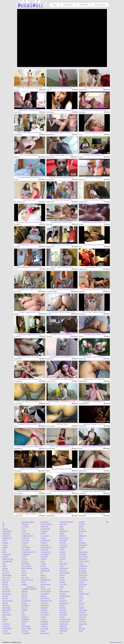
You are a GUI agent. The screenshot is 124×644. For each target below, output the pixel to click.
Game (43, 538)
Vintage (82, 617)
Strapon (83, 559)
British (6, 606)
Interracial (46, 601)
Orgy (62, 566)
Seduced (64, 624)
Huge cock (46, 589)
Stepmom (83, 555)
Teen (81, 589)
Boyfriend (8, 601)
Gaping (44, 543)
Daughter (26, 566)
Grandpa (45, 555)
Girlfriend (46, 548)
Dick (24, 571)
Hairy (43, 566)
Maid (43, 631)
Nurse (62, 555)
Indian (44, 596)
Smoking (83, 536)
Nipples (63, 548)
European (26, 601)
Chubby (25, 524)
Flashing (26, 633)
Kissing (44, 610)
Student (83, 569)
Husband (45, 594)
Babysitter (8, 559)
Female (25, 617)
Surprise (83, 573)
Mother (63, 541)
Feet (24, 615)
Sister (82, 522)
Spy (80, 550)
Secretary (65, 622)
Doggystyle (27, 580)
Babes (5, 557)
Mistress (64, 531)
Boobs (5, 596)
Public (63, 594)
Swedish (83, 578)
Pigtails (63, 585)
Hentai (44, 578)
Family (25, 610)
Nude (62, 550)
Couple (25, 543)
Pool (62, 587)
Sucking (83, 571)
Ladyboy (45, 615)
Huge (43, 587)
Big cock (7, 578)
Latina (44, 620)
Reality (63, 601)
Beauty (6, 573)
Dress (24, 589)
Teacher (83, 585)
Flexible (45, 522)
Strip (81, 564)
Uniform (83, 610)
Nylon (63, 557)
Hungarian (46, 592)
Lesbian (44, 624)
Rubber (63, 613)
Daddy (25, 562)
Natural (64, 545)
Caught (6, 627)
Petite (62, 582)
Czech (24, 559)
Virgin (82, 620)
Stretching (84, 562)
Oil (61, 562)
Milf (62, 527)
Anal (5, 541)
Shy (61, 633)
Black (5, 587)
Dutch (25, 594)
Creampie (26, 548)
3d (4, 524)
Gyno (43, 564)
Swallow (83, 575)
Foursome (45, 529)
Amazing (7, 536)
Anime (5, 543)
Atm (4, 552)
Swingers (83, 580)
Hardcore (45, 571)
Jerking (44, 608)
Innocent (45, 599)
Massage (45, 633)
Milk (62, 529)
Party (62, 575)
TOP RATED (84, 5)
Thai (81, 592)
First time (26, 629)
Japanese (45, 606)
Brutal (6, 613)
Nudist (63, 552)
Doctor (25, 578)
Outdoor (64, 569)
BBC (4, 564)
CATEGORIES (68, 5)
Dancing (26, 564)
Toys (81, 606)
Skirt (81, 527)
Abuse (5, 529)
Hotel (43, 582)
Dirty (24, 575)
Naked (63, 543)
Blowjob (7, 592)
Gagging (45, 536)
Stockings (84, 557)
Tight (81, 599)
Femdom (25, 620)
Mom (62, 534)
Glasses (44, 550)
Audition (7, 555)
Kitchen (44, 613)
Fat (23, 613)
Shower (63, 631)
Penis (62, 578)
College (25, 534)
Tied (81, 596)
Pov (61, 589)
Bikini (5, 582)
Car (4, 622)
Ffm (23, 624)
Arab (5, 545)
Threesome (84, 594)
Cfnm (5, 631)
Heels (43, 575)
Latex (43, 617)
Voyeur (82, 622)
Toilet (82, 603)
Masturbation (66, 522)
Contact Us (119, 642)
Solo (81, 538)
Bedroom (7, 575)
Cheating (7, 633)
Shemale (64, 629)
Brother (7, 608)
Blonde (6, 589)
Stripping (83, 566)
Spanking (83, 545)
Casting (6, 624)
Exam (24, 603)
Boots (5, 599)
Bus (4, 617)
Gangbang (46, 541)
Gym (43, 562)
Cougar (25, 541)
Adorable (7, 531)
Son (80, 541)
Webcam (83, 624)
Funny (44, 534)
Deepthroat (27, 569)
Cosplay (25, 538)
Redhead (64, 603)
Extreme (26, 606)
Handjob (45, 569)
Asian (5, 548)
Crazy (24, 545)
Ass (4, 550)
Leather (44, 622)
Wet (81, 627)
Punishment (65, 596)
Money (63, 536)
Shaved (63, 627)
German (44, 545)
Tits (81, 601)
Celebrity (7, 629)
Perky (62, 580)
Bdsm (5, 569)
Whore (82, 629)
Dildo (24, 573)
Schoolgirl (65, 620)
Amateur (7, 534)
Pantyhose (65, 573)
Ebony (25, 596)
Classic (25, 527)
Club (24, 531)
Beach (5, 571)
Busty (5, 620)
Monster (64, 538)
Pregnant (64, 592)
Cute (24, 557)
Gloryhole (46, 552)
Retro (62, 606)
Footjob (44, 527)
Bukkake (7, 615)
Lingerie (45, 629)
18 (3, 522)
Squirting (83, 552)
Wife (81, 631)
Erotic (25, 599)
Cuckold (26, 550)
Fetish (24, 622)
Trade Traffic (113, 642)
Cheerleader (28, 522)
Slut (81, 534)
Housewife (46, 585)
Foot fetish (46, 524)
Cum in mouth (28, 552)
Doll (24, 582)
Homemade (46, 580)
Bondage (7, 594)
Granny (44, 557)
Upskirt (82, 613)
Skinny (82, 524)
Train (81, 608)
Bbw (5, 566)
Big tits (6, 580)
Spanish (82, 543)
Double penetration (31, 588)
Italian (44, 603)
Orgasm (63, 564)
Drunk (25, 592)
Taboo (82, 582)
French (44, 531)
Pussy (62, 599)
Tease (81, 587)
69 (3, 527)
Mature (63, 524)
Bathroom (7, 562)
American (7, 538)
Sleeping (83, 531)
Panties (63, 571)
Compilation (27, 536)
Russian (63, 615)
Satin (62, 617)
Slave (81, 529)
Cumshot (26, 555)
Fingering (26, 627)
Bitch (5, 585)
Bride (5, 603)
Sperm (82, 548)
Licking (44, 627)
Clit (23, 529)
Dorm (24, 585)
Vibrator (83, 615)
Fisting (25, 631)
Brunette (7, 610)
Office (63, 559)
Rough (63, 610)
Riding (63, 608)
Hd (42, 573)
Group (44, 559)
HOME (55, 5)
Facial (25, 608)
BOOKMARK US (100, 5)
